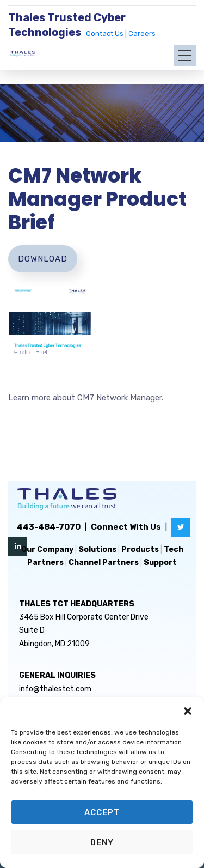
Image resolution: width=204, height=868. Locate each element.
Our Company (47, 550)
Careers (142, 34)
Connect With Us (126, 527)
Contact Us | (107, 34)
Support (160, 563)
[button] (188, 711)
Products (140, 550)
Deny (102, 842)
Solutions (97, 550)
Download (43, 259)
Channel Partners (104, 563)
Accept (102, 812)
